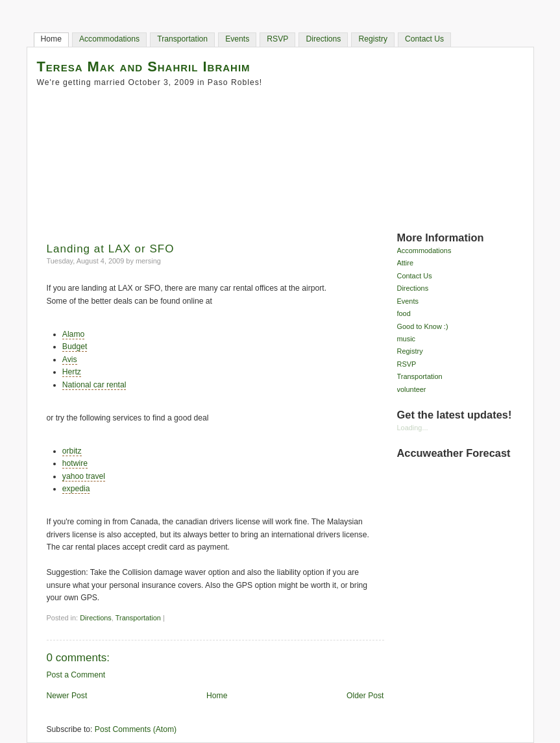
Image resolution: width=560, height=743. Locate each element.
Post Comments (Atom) (136, 729)
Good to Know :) (423, 326)
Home (51, 39)
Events (237, 39)
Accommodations (109, 39)
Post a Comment (76, 675)
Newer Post (67, 696)
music (407, 339)
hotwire (75, 463)
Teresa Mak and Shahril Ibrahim (144, 67)
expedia (76, 489)
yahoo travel (84, 476)
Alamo (73, 334)
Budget (75, 347)
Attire (406, 263)
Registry (373, 39)
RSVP (277, 39)
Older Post (365, 696)
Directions (323, 39)
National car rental (94, 385)
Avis (70, 359)
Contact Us (424, 39)
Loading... (413, 428)
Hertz (72, 372)
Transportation (182, 39)
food (404, 313)
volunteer (412, 389)
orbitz (72, 451)
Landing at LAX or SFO (111, 249)
